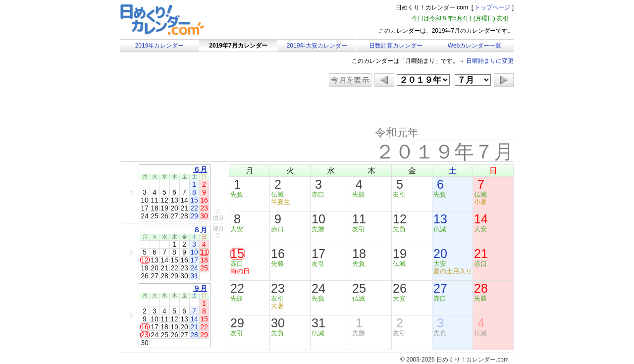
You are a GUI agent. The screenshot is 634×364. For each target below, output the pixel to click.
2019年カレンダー (160, 46)
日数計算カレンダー (396, 46)
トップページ (492, 7)
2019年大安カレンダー (317, 46)
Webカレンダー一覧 (475, 46)
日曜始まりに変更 (490, 61)
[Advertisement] (204, 106)
